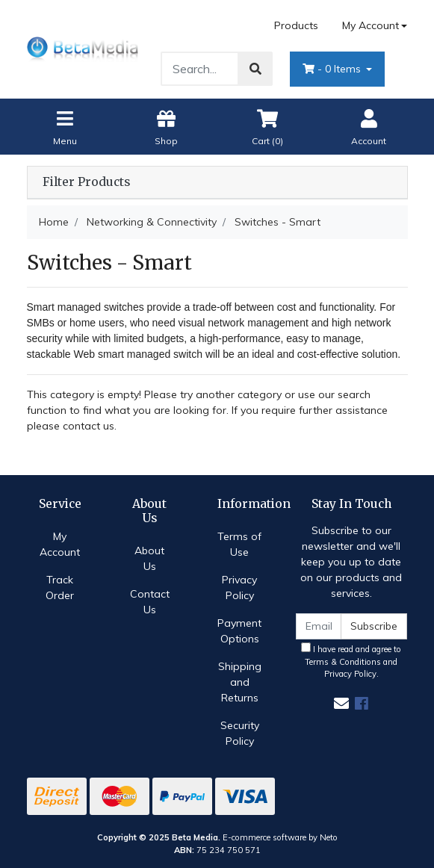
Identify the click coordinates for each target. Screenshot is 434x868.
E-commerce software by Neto (280, 837)
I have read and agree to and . (351, 661)
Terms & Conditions (343, 662)
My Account (60, 544)
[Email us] (341, 703)
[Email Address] (319, 626)
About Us (149, 558)
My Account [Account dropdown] (371, 25)
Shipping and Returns (240, 682)
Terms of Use (239, 544)
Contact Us (150, 602)
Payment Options (239, 631)
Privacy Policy (239, 588)
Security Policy (240, 733)
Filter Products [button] (86, 182)
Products (296, 25)
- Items (333, 69)
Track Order (60, 588)
